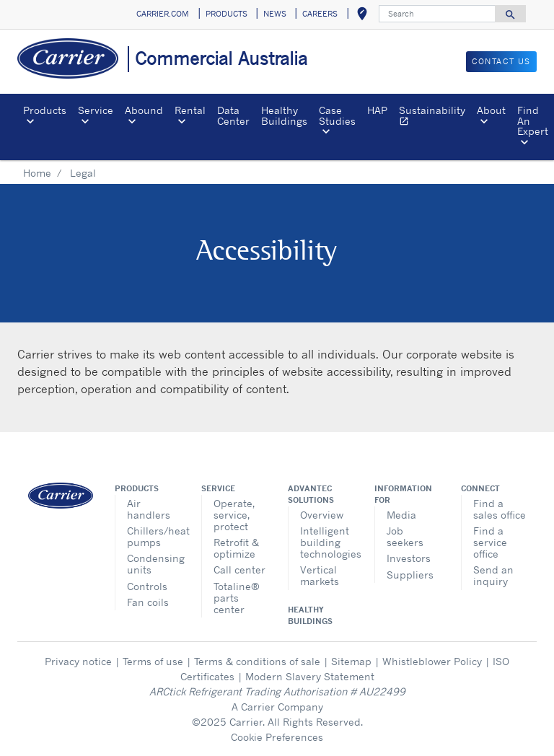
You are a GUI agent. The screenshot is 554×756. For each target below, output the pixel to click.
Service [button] (96, 110)
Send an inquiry (493, 575)
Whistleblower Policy (432, 661)
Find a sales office (500, 509)
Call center (239, 570)
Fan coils (148, 602)
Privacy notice (78, 661)
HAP (377, 110)
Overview (322, 515)
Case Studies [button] (337, 115)
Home (37, 173)
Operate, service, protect (234, 515)
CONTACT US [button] (501, 61)
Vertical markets (320, 575)
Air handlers (149, 509)
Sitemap (351, 661)
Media (401, 515)
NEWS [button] (275, 14)
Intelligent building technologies (326, 542)
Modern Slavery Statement (310, 676)
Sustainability (435, 117)
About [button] (491, 110)
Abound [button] (144, 110)
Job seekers (405, 536)
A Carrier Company (277, 707)
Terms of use (153, 661)
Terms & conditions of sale (257, 661)
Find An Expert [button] (533, 120)
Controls (147, 586)
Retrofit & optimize (236, 548)
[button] (362, 15)
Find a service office (490, 542)
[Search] (437, 14)
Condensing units (153, 564)
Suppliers (410, 575)
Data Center (233, 115)
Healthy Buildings (284, 115)
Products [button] (45, 110)
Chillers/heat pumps (153, 536)
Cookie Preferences (277, 737)
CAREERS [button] (320, 14)
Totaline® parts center (237, 598)
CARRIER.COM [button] (163, 14)
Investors (409, 558)
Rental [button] (190, 110)
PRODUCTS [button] (227, 14)
